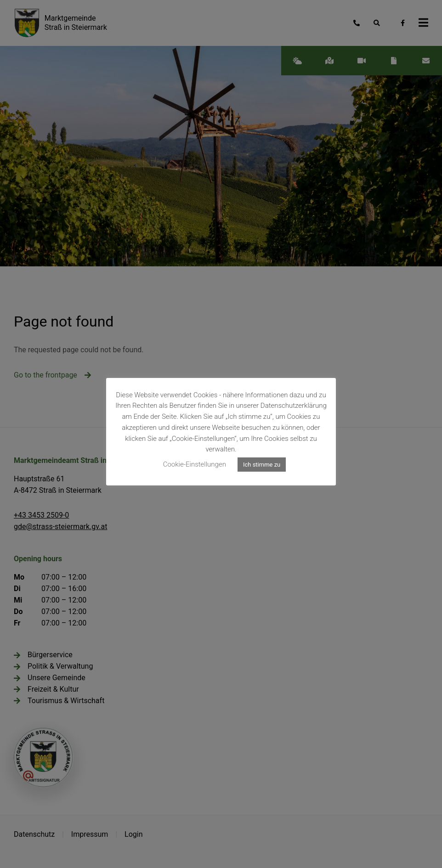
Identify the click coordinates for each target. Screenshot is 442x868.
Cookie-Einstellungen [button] (195, 464)
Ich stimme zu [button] (262, 465)
